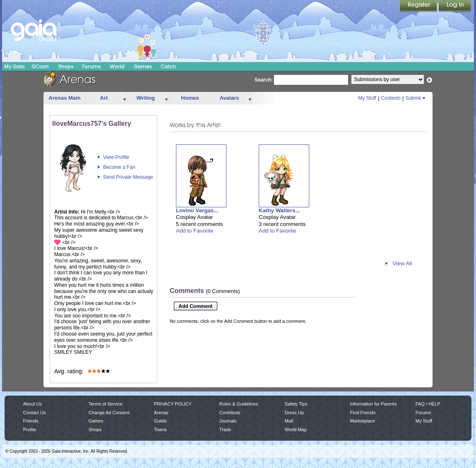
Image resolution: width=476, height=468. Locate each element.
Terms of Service (106, 404)
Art (104, 98)
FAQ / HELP (428, 404)
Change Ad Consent (109, 413)
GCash (40, 66)
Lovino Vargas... (197, 210)
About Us (32, 404)
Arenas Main (64, 98)
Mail (289, 421)
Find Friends (363, 413)
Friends (31, 421)
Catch (169, 66)
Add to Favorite (195, 231)
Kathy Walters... (279, 210)
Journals (228, 421)
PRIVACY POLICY (173, 404)
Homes (190, 98)
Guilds (160, 421)
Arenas (161, 413)
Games (143, 66)
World (117, 66)
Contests (391, 98)
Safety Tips (296, 404)
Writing (146, 98)
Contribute (230, 413)
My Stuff (367, 98)
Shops (66, 66)
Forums (91, 66)
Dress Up (294, 413)
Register (419, 6)
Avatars (229, 98)
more (125, 98)
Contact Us (35, 413)
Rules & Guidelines (239, 404)
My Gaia (14, 66)
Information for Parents (373, 404)
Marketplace (363, 421)
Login (455, 6)
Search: (264, 80)
